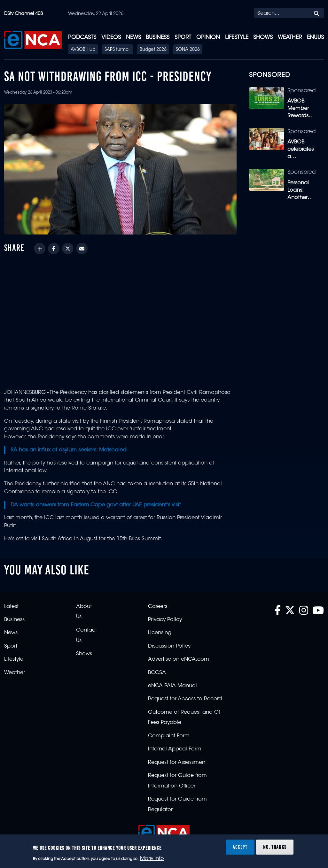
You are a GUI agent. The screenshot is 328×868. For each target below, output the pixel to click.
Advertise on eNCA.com (179, 659)
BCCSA (157, 673)
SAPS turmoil (117, 50)
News (133, 38)
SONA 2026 (188, 50)
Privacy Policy (165, 620)
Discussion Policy (169, 646)
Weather (290, 38)
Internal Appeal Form (175, 749)
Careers (158, 607)
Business (158, 38)
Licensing (160, 633)
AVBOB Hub (83, 50)
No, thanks (275, 847)
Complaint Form (169, 736)
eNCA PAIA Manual (172, 686)
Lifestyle (237, 38)
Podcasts (82, 38)
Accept (240, 847)
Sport (183, 38)
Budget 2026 (153, 50)
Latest (11, 607)
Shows (263, 38)
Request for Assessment (177, 763)
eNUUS (315, 38)
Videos (111, 38)
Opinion (208, 38)
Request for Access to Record (185, 699)
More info (152, 859)
